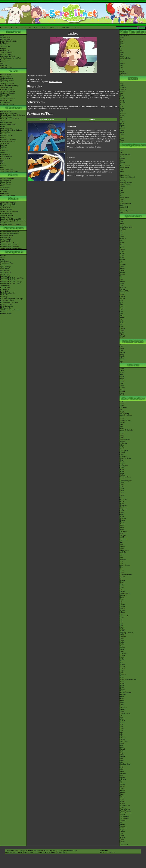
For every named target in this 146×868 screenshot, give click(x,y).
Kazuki (122, 582)
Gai (121, 498)
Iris (121, 50)
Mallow (122, 64)
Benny (122, 437)
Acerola (122, 82)
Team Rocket (5, 261)
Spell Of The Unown (7, 208)
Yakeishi (122, 832)
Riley (121, 201)
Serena (122, 71)
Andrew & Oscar (125, 421)
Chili (121, 302)
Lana (121, 60)
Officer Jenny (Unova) (127, 177)
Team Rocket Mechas (8, 99)
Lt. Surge (123, 229)
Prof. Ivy (123, 537)
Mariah (122, 638)
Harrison (123, 102)
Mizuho (122, 668)
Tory (121, 796)
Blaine (122, 236)
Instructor (123, 535)
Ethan (121, 486)
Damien (122, 469)
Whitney (122, 253)
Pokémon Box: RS (6, 136)
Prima (122, 372)
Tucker (122, 349)
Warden (122, 826)
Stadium (3, 166)
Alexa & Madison (126, 415)
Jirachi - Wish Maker (7, 215)
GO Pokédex (51, 28)
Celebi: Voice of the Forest (9, 212)
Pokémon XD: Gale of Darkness (11, 130)
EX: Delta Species (6, 306)
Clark (121, 533)
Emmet (122, 360)
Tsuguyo (122, 803)
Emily (122, 483)
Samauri (122, 740)
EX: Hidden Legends (7, 300)
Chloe (122, 43)
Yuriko (122, 839)
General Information (7, 178)
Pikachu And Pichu (7, 235)
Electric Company (126, 481)
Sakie (121, 734)
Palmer (122, 358)
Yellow (3, 149)
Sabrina (122, 231)
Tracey (122, 75)
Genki (122, 503)
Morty (122, 255)
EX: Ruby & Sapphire (8, 293)
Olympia (123, 336)
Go (121, 49)
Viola (121, 325)
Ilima (121, 106)
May (121, 67)
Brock (122, 39)
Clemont (122, 45)
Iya (121, 541)
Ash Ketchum (124, 35)
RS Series (3, 191)
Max (121, 65)
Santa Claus (124, 742)
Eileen (122, 479)
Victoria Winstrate (126, 813)
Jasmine (122, 259)
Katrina (122, 576)
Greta (121, 347)
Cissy (121, 240)
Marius (122, 644)
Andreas (122, 419)
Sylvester (123, 779)
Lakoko (122, 612)
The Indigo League (7, 78)
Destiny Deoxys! (6, 217)
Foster (122, 496)
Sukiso (122, 772)
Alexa (122, 151)
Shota (121, 762)
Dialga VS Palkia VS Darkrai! (10, 225)
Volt (121, 822)
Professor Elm (124, 168)
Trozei (2, 121)
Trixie (122, 800)
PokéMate (4, 145)
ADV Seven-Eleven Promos (10, 310)
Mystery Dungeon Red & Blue (11, 119)
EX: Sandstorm (5, 295)
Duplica (122, 475)
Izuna (121, 543)
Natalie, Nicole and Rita (128, 680)
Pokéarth (78, 28)
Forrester (123, 494)
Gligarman (123, 509)
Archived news (5, 37)
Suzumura (123, 777)
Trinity (122, 798)
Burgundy (123, 87)
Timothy (122, 788)
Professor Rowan (125, 203)
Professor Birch (125, 154)
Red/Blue (3, 147)
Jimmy (122, 554)
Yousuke (122, 835)
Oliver (122, 696)
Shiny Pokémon (6, 97)
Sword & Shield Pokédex (65, 28)
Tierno (122, 131)
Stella (121, 770)
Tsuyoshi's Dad (125, 805)
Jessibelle (123, 552)
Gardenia (123, 287)
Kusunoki (123, 608)
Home (13, 28)
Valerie (122, 334)
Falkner (122, 250)
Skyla (121, 313)
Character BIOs (5, 180)
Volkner (122, 298)
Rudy (121, 244)
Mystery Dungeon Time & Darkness (12, 115)
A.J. (121, 409)
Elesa (121, 310)
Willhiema (123, 828)
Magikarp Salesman (126, 633)
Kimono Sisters (125, 593)
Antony (122, 422)
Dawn (122, 47)
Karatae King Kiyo (126, 574)
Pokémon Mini (5, 154)
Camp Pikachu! (5, 239)
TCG (2, 162)
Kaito (121, 569)
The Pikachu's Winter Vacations (11, 248)
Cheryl (122, 164)
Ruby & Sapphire (6, 123)
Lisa (121, 621)
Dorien (122, 473)
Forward (108, 852)
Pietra (121, 706)
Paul (121, 119)
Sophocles (123, 73)
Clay (121, 312)
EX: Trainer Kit (6, 308)
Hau (121, 104)
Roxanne (123, 265)
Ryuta (121, 728)
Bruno (122, 369)
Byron (122, 295)
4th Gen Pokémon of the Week (11, 58)
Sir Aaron (123, 402)
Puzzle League (5, 158)
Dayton (122, 471)
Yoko (121, 833)
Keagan (122, 584)
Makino (122, 648)
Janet (121, 544)
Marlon (122, 323)
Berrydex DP (5, 50)
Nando (122, 116)
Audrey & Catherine (126, 430)
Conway (122, 91)
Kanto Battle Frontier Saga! (10, 86)
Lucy (121, 350)
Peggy (122, 704)
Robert (122, 719)
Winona (122, 274)
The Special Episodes (7, 91)
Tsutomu (122, 802)
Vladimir (123, 820)
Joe (121, 556)
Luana (122, 246)
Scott (121, 209)
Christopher (124, 466)
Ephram (122, 484)
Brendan (122, 441)
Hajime (122, 516)
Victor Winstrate (125, 811)
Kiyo (121, 601)
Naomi (122, 678)
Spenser (122, 352)
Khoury (122, 186)
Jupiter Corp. (124, 184)
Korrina (122, 328)
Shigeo (122, 753)
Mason (122, 650)
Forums (19, 28)
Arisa (121, 426)
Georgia (122, 97)
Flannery (123, 270)
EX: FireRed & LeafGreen (9, 302)
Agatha (122, 283)
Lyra (121, 190)
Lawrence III (124, 616)
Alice (121, 417)
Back (102, 852)
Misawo (122, 665)
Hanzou (122, 520)
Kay (121, 578)
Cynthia (122, 387)
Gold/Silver (4, 151)
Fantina (122, 293)
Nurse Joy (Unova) (126, 183)
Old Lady (123, 691)
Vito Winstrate (124, 817)
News (2, 35)
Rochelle (123, 721)
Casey (122, 160)
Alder (121, 389)
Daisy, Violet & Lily (126, 227)
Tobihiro (122, 790)
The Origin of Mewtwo (8, 202)
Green (2, 160)
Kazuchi (122, 580)
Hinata (122, 526)
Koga (121, 235)
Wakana (122, 824)
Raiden (122, 711)
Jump (121, 563)
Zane (121, 845)
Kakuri (122, 571)
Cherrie (122, 462)
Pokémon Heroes (6, 213)
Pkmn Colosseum (6, 128)
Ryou (121, 726)
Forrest (122, 171)
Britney (122, 445)
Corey (122, 468)
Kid (121, 589)
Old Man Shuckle (126, 693)
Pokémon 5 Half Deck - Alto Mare (12, 278)
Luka (121, 625)
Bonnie (122, 37)
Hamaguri (123, 518)
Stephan (122, 129)
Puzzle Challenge (6, 156)
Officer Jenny (124, 175)
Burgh (122, 308)
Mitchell (122, 666)
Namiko (122, 683)
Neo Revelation (5, 272)
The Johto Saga (5, 82)
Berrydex (3, 49)
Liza (121, 278)
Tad (121, 781)
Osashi (122, 700)
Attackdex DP (5, 47)
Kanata (122, 573)
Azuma (122, 432)
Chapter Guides (5, 182)
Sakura (122, 736)
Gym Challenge (6, 267)
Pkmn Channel (5, 134)
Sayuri (122, 747)
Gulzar (122, 514)
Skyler (122, 768)
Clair (121, 263)
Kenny (122, 108)
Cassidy (122, 162)
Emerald (3, 126)
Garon (122, 501)
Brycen (122, 315)
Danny (122, 242)
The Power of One (6, 206)
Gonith (122, 511)
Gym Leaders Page (7, 263)
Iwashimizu (123, 539)
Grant (121, 327)
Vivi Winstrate (124, 818)
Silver (122, 766)
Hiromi (122, 528)
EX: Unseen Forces (7, 304)
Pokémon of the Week (8, 56)
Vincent (122, 815)
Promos (3, 312)
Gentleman (123, 505)
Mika (121, 661)
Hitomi (122, 529)
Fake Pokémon (5, 60)
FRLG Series (5, 193)
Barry (121, 84)
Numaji (122, 689)
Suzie (121, 775)
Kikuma (122, 591)
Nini (121, 117)
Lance (122, 370)
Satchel (122, 743)
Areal (121, 424)
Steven (122, 376)
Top (113, 852)
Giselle (122, 507)
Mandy (122, 635)
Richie (122, 121)
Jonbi (121, 558)
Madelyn (123, 631)
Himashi (122, 524)
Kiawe (122, 56)
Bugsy (122, 251)
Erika (121, 233)
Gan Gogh (123, 499)
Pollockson (123, 708)
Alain (121, 149)
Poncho (122, 710)
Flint (121, 169)
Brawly (122, 266)
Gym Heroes (5, 265)
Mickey (122, 659)
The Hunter (123, 531)
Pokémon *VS (5, 276)
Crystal (3, 153)
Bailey (122, 436)
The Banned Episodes (8, 93)
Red (121, 715)
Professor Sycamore (126, 211)
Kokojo (122, 605)
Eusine (122, 488)
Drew (121, 93)
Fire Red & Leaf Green (8, 124)
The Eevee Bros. (125, 477)
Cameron (123, 89)
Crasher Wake (124, 291)
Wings (122, 830)
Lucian (122, 380)
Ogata (122, 698)
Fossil (2, 259)
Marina (122, 640)
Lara (121, 614)
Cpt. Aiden (123, 407)
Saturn (122, 205)
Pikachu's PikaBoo (6, 237)
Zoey (121, 142)
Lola (121, 188)
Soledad (122, 127)
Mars (121, 194)
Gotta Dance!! (5, 241)
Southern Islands (6, 314)
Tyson (122, 138)
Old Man (123, 695)
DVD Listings (5, 102)
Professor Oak (124, 198)
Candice (122, 297)
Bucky (122, 447)
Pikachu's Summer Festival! (10, 243)
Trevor (122, 134)
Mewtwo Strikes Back (8, 204)
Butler (122, 449)
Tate (121, 276)
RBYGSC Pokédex (7, 39)
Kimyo (122, 597)
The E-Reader (5, 143)
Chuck (122, 257)
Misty (121, 69)
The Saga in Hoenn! (7, 84)
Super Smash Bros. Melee (9, 171)
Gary (121, 95)
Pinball (3, 164)
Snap (2, 168)
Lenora (122, 306)
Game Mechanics (6, 54)
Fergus (122, 490)
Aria (121, 153)
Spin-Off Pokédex (6, 52)
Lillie (121, 62)
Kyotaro (122, 610)
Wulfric (122, 338)
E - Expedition (5, 287)
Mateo (122, 651)
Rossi (121, 725)
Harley (122, 101)
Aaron (122, 382)
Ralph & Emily (125, 713)
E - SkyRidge (5, 291)
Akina (122, 411)
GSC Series (4, 190)
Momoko (123, 674)
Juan (121, 280)
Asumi (122, 428)
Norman (122, 272)
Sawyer (122, 123)
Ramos (122, 330)
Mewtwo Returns (6, 210)
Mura (121, 676)
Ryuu (121, 730)
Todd (121, 213)
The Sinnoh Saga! (6, 87)
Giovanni (123, 238)
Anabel (122, 354)
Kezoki (122, 588)
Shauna (122, 125)
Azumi (122, 434)
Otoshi (122, 702)
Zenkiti (126, 845)
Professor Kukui (125, 58)
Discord (32, 28)
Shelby (122, 751)
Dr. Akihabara (124, 413)
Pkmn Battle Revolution (8, 113)
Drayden (122, 317)
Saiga (121, 732)
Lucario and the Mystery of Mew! (12, 219)
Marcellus (123, 636)
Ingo (121, 362)
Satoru (122, 745)
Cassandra (123, 456)
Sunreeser (123, 773)
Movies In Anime (6, 101)
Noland (122, 345)
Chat (2, 64)
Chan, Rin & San (125, 458)
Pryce (121, 261)
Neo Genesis (5, 269)
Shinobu (122, 757)
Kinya (122, 599)
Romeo (122, 723)
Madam (122, 629)
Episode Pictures (6, 76)
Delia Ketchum (125, 166)
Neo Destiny (4, 274)
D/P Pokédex (5, 43)
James (122, 52)
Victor (122, 807)
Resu (121, 717)
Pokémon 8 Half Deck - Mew (10, 284)
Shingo (122, 755)
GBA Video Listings (7, 104)
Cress (121, 304)
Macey (122, 627)
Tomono (122, 792)
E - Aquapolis (5, 289)
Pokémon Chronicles (7, 89)
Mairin (122, 192)
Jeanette (122, 546)
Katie (121, 567)
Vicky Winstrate (125, 809)
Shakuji (122, 749)
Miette (122, 112)
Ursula (122, 140)
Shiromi (122, 760)
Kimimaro (123, 595)
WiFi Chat (4, 65)
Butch (122, 156)
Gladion (122, 99)
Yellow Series (5, 188)
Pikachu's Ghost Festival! (9, 245)
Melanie (122, 655)
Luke (121, 110)
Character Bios (5, 95)
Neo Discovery (5, 270)
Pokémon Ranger (6, 117)
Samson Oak (124, 207)
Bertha (122, 385)
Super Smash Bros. (7, 169)
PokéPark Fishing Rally (8, 141)
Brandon (122, 356)
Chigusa (122, 464)
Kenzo (122, 586)
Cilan (121, 41)
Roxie (122, 321)
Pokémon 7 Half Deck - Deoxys (11, 282)
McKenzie (123, 653)
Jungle (2, 257)
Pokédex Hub (41, 28)
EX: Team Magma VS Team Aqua (12, 299)
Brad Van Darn (125, 439)
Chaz (121, 460)
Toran (121, 794)
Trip (121, 136)
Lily (121, 620)
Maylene (123, 289)
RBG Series (4, 186)
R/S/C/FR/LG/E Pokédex (9, 41)
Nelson (122, 687)
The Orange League (7, 80)
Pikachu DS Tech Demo (8, 139)
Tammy (122, 785)
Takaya (122, 783)
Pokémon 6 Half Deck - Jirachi (11, 280)
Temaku (122, 787)
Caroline (122, 158)
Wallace (122, 282)
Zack (121, 843)
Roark (122, 285)
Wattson (122, 268)
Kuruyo (122, 606)
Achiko (122, 404)
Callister (122, 452)
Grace (121, 513)
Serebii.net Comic (6, 67)
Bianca (122, 86)
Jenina (122, 548)
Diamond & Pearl (6, 111)
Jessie (121, 54)
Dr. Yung (123, 837)
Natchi (122, 681)
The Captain (124, 451)
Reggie (122, 199)
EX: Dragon (4, 297)
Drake (122, 248)
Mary (121, 646)
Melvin (122, 657)
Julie (121, 561)
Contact (25, 28)
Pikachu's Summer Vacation (10, 232)
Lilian (122, 618)
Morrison (123, 114)
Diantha (122, 395)
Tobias (122, 132)
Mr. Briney (123, 443)
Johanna (122, 179)
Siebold (122, 391)
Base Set (3, 255)
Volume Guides (5, 184)
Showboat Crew (125, 764)
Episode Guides (6, 74)
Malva (122, 393)
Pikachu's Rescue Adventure (10, 233)
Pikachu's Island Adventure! (10, 247)
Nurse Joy (123, 181)
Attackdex (4, 45)
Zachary (122, 841)
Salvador (123, 738)
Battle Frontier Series (7, 195)
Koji (121, 603)
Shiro (121, 758)
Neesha (122, 685)
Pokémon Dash (5, 132)
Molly (122, 670)
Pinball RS (4, 138)
